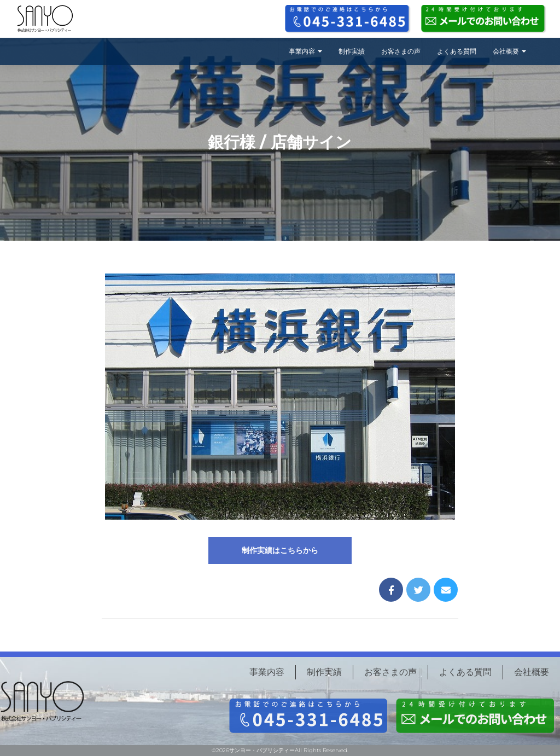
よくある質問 (457, 51)
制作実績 (352, 51)
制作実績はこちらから (280, 550)
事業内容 (305, 51)
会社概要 (509, 51)
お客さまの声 (401, 51)
